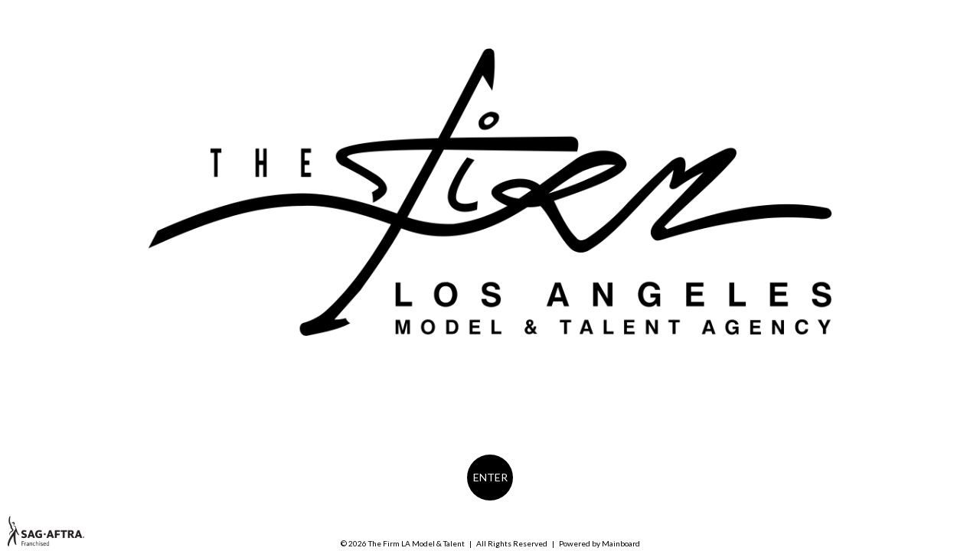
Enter (490, 477)
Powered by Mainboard (599, 543)
